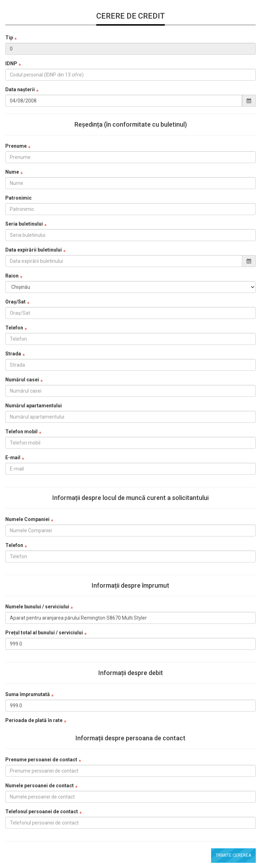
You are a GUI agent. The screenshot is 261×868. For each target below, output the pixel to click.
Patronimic (18, 198)
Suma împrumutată (28, 694)
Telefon (14, 328)
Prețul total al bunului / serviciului (44, 633)
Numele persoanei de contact (40, 786)
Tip (9, 38)
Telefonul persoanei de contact (42, 812)
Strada (13, 354)
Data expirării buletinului (34, 250)
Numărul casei (22, 380)
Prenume (16, 146)
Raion (12, 276)
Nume (12, 172)
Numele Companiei (27, 519)
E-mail (13, 458)
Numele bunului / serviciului (37, 607)
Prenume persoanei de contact (41, 760)
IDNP (11, 64)
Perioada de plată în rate (34, 720)
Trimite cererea (233, 855)
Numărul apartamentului (34, 406)
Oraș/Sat (15, 302)
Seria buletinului (24, 224)
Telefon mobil (21, 432)
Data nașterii (20, 89)
